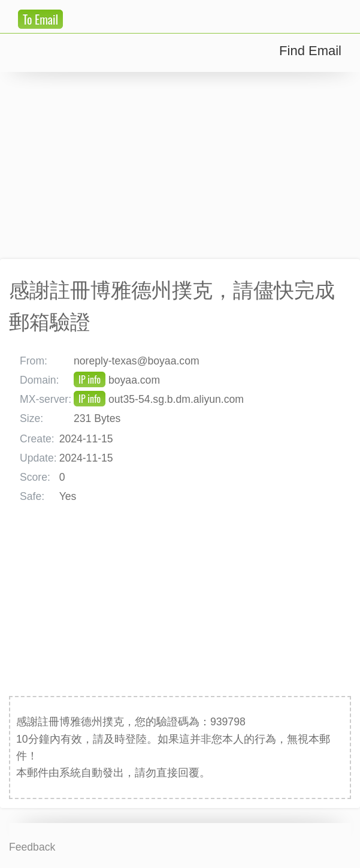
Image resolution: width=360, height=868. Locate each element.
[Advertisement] (180, 165)
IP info (90, 379)
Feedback (32, 847)
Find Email (310, 51)
